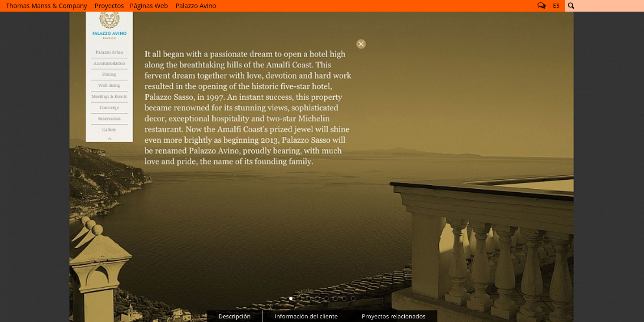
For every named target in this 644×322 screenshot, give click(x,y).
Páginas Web (149, 6)
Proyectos (110, 6)
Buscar (571, 6)
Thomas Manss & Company (46, 6)
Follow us (542, 6)
